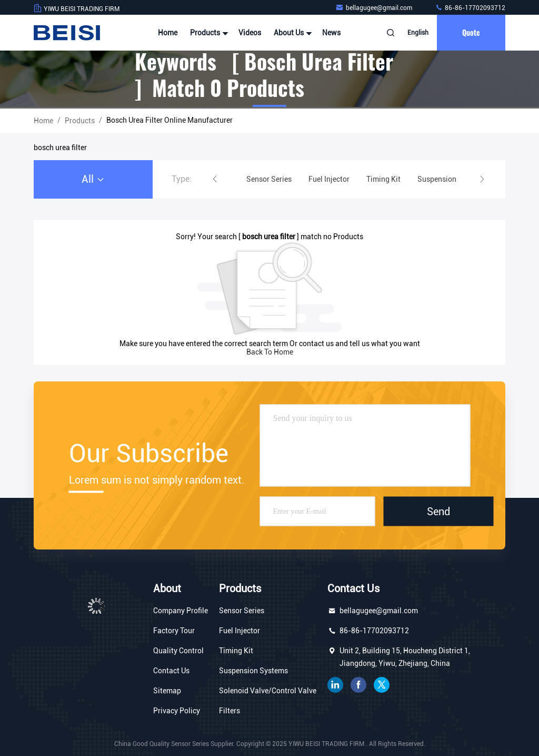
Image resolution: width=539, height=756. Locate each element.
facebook (358, 685)
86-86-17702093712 (470, 8)
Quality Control (178, 651)
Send (438, 512)
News (331, 33)
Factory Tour (174, 631)
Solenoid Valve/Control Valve (268, 691)
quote (471, 32)
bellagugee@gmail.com (375, 8)
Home (168, 33)
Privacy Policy (177, 711)
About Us (292, 33)
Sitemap (167, 691)
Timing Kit (236, 651)
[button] (215, 179)
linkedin (335, 685)
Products (208, 33)
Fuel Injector (239, 631)
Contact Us (171, 671)
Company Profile (181, 611)
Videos (250, 33)
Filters (229, 711)
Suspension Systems (253, 671)
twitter (382, 685)
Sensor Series (242, 611)
